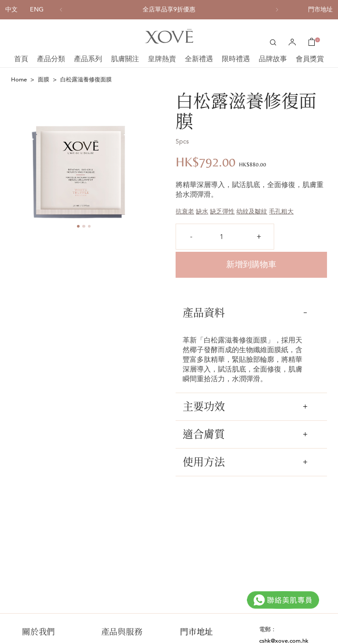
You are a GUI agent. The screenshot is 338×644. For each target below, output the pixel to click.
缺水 (202, 212)
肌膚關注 (125, 59)
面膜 (44, 80)
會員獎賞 (310, 59)
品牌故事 (273, 59)
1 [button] (78, 226)
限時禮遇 (236, 59)
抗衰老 (185, 212)
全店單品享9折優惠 (169, 10)
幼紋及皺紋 (252, 212)
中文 (11, 9)
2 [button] (84, 226)
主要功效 (245, 407)
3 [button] (89, 226)
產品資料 (245, 313)
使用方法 (245, 462)
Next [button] (154, 162)
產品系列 (88, 59)
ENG (37, 9)
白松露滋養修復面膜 (86, 80)
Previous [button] (14, 162)
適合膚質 (245, 434)
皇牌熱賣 (162, 59)
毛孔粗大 (281, 212)
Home (19, 80)
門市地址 (320, 9)
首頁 (21, 59)
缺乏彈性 (222, 212)
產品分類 (51, 59)
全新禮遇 (199, 59)
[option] (169, 10)
